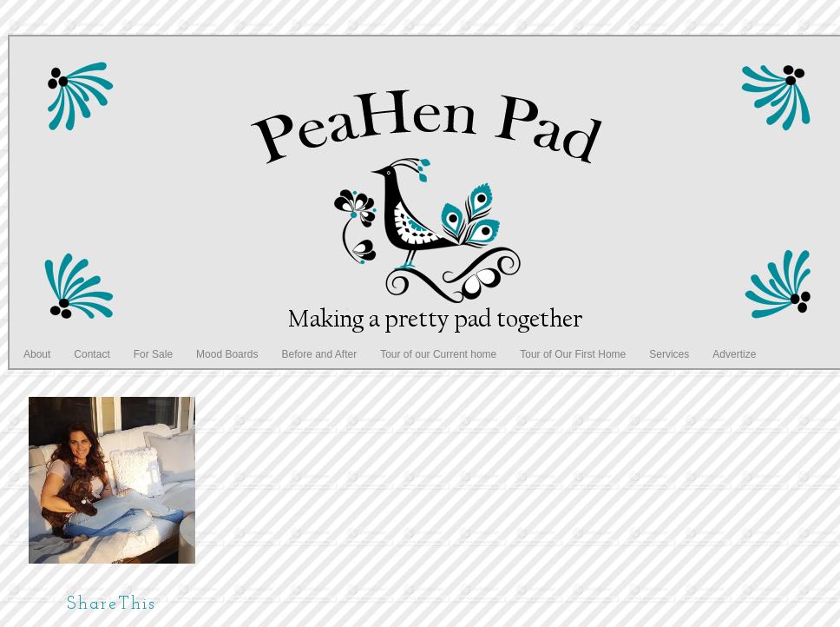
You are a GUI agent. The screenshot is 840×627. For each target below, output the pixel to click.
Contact (92, 354)
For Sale (153, 354)
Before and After (319, 354)
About (37, 354)
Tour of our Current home (438, 354)
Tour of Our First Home (573, 354)
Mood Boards (227, 354)
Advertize (734, 354)
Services (669, 354)
